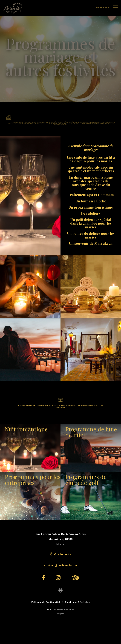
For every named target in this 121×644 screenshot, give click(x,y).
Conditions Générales (77, 628)
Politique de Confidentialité (47, 628)
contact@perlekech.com (61, 591)
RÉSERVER (103, 7)
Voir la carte (62, 580)
